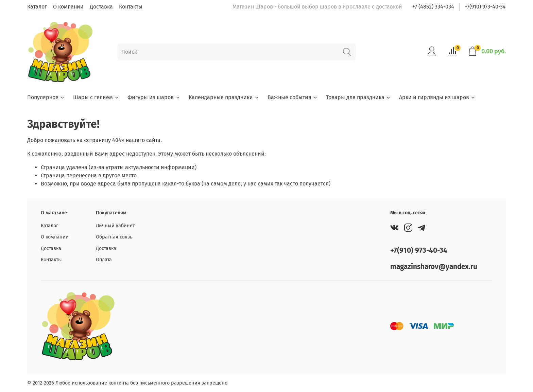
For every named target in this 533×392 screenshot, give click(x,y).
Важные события (293, 97)
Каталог (37, 7)
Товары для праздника (358, 97)
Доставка (101, 7)
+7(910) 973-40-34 (485, 7)
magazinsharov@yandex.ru (434, 267)
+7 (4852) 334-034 (433, 7)
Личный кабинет (115, 226)
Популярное (46, 97)
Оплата (104, 260)
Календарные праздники (224, 97)
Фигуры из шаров (154, 97)
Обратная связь (114, 237)
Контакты (131, 7)
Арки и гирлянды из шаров (437, 97)
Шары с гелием (96, 97)
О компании (68, 7)
